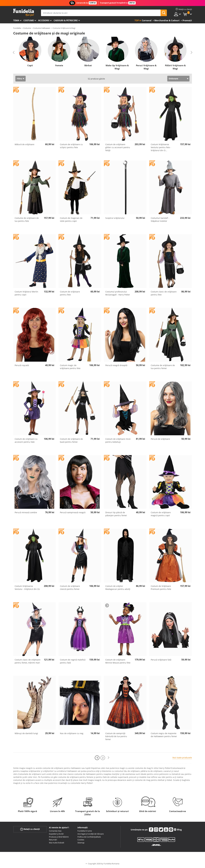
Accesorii (44, 20)
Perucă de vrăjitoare (160, 439)
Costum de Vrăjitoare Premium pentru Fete (161, 588)
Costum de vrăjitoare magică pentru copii (161, 514)
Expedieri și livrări (56, 834)
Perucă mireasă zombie (26, 512)
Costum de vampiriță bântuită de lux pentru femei (116, 736)
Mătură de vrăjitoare (24, 144)
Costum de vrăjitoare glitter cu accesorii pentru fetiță (118, 147)
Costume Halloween (42, 28)
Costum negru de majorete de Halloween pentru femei (164, 735)
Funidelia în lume (85, 831)
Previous (14, 52)
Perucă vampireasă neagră (73, 512)
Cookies (81, 840)
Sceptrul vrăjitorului (115, 218)
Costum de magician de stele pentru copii (71, 219)
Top (137, 20)
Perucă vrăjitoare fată (161, 660)
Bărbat (88, 65)
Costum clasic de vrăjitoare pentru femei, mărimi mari (28, 661)
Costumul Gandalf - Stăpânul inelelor (160, 219)
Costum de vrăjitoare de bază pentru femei (71, 440)
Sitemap (81, 843)
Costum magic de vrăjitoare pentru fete (70, 367)
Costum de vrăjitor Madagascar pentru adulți (118, 588)
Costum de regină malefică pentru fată (73, 661)
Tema (16, 20)
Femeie (59, 65)
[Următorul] (108, 758)
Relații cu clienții (30, 829)
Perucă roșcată (22, 365)
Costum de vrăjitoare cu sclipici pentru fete (71, 146)
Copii (30, 65)
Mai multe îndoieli (57, 843)
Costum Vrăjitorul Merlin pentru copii (26, 293)
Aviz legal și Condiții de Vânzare (91, 834)
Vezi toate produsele (182, 758)
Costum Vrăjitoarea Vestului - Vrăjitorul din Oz (27, 588)
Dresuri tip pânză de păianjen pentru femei (116, 514)
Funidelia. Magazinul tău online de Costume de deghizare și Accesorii (24, 13)
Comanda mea (55, 831)
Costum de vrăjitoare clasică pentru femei (70, 588)
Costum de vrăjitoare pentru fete (70, 293)
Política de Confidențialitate (89, 837)
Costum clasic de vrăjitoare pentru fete (164, 293)
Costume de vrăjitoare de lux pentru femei (163, 367)
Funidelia (17, 28)
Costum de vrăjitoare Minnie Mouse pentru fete (118, 661)
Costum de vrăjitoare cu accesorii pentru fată (26, 440)
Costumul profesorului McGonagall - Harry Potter (118, 293)
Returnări (53, 840)
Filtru (19, 79)
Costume (29, 20)
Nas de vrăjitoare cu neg (72, 733)
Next (191, 52)
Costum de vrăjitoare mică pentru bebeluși (118, 440)
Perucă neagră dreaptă (116, 365)
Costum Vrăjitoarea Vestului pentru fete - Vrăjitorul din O (161, 147)
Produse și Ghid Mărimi (59, 837)
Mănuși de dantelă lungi (26, 733)
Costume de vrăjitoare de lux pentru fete (27, 219)
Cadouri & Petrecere (66, 20)
